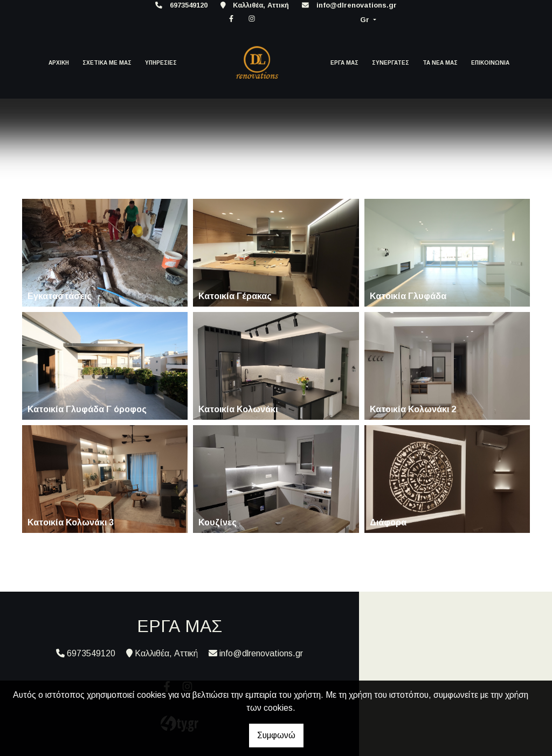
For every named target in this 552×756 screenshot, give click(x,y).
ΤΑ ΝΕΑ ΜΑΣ (440, 63)
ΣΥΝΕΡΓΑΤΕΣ (391, 63)
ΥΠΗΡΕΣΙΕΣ (161, 63)
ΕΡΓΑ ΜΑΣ (344, 63)
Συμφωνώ (276, 735)
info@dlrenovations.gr (357, 5)
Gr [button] (366, 20)
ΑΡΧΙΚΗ (59, 63)
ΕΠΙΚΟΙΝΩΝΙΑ (490, 63)
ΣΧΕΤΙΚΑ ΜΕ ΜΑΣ (107, 63)
